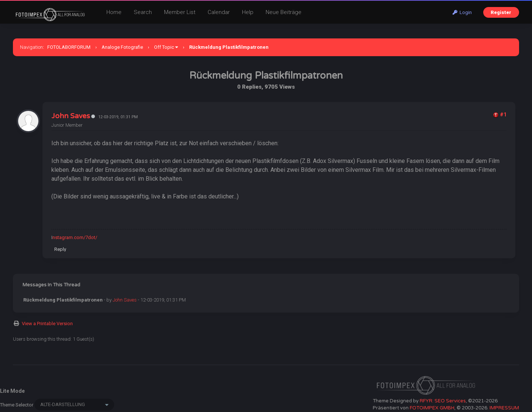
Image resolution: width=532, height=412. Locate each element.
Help (248, 12)
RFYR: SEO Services (443, 401)
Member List (180, 12)
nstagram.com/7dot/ (75, 237)
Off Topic (164, 47)
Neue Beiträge (284, 12)
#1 (503, 115)
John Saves (71, 116)
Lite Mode (12, 391)
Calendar (219, 12)
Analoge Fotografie (122, 47)
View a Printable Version (47, 324)
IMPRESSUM (504, 408)
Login (462, 12)
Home (114, 12)
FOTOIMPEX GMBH (432, 408)
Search (143, 12)
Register (501, 12)
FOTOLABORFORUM (69, 47)
